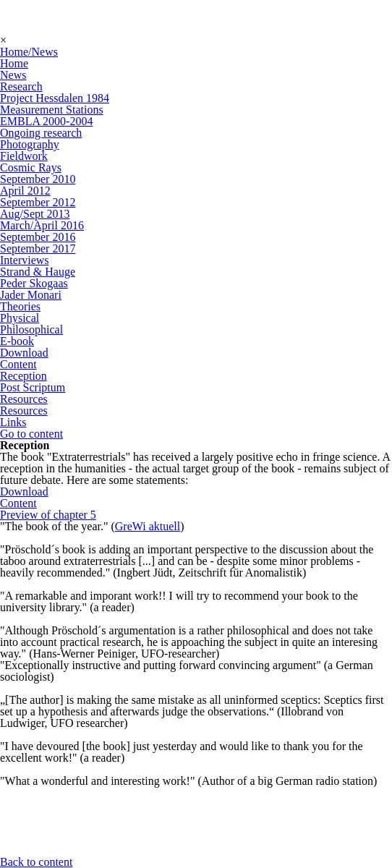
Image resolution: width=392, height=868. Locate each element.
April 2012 (25, 191)
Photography (30, 144)
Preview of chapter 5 (48, 515)
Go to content (31, 434)
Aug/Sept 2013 (35, 214)
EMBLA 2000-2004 (46, 121)
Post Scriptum (33, 387)
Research (21, 86)
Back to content (36, 862)
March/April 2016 (42, 225)
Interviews (25, 260)
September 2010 (38, 179)
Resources (24, 399)
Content (18, 364)
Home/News (29, 52)
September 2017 (38, 248)
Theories (20, 306)
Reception (24, 376)
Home (14, 63)
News (13, 75)
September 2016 (38, 237)
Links (13, 422)
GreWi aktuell (148, 526)
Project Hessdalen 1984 (55, 98)
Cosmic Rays (31, 167)
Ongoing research (41, 133)
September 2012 (38, 202)
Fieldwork (24, 156)
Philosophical (31, 329)
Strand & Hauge (38, 272)
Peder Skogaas (34, 283)
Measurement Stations (52, 110)
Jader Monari (31, 295)
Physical (20, 318)
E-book (17, 341)
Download (24, 353)
